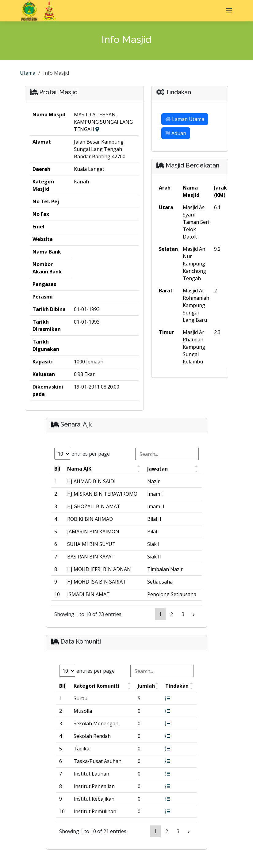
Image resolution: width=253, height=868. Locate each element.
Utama (28, 73)
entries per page (82, 454)
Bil (57, 469)
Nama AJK (79, 469)
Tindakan (177, 686)
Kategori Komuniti (96, 686)
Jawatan (157, 469)
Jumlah (146, 686)
